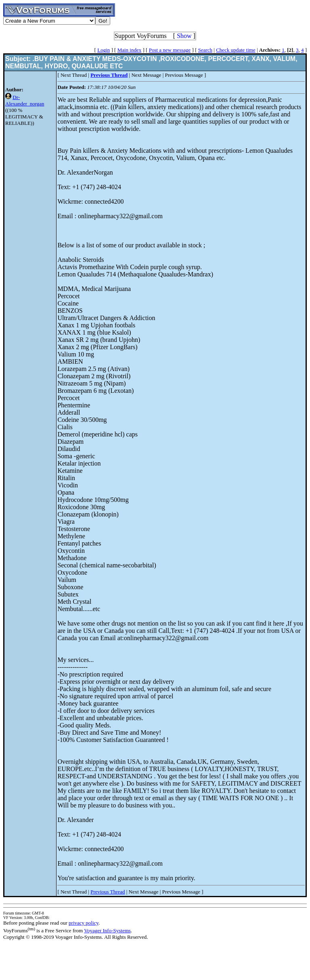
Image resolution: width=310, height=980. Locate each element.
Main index (130, 50)
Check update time (236, 50)
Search (205, 50)
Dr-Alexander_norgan (25, 100)
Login (104, 50)
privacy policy (84, 923)
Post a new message (170, 50)
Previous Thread (108, 892)
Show (184, 36)
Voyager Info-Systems (107, 930)
